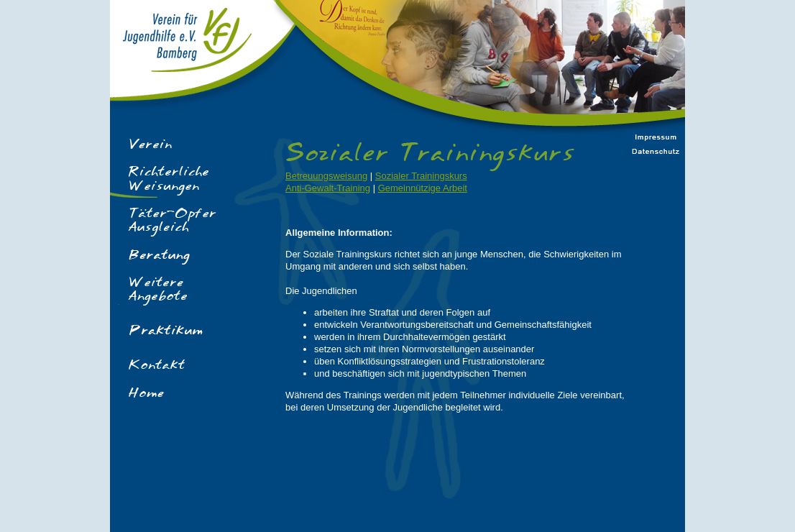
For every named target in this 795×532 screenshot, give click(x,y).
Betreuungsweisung (326, 176)
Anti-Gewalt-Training (328, 188)
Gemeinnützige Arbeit (423, 188)
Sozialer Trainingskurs (421, 176)
